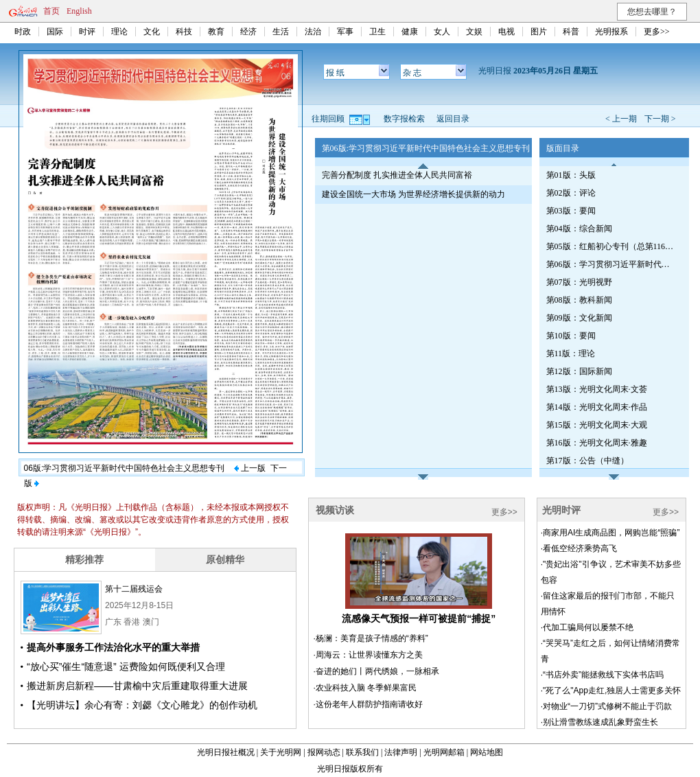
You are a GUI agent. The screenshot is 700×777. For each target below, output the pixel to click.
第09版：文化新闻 (579, 318)
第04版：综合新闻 (579, 229)
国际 (55, 32)
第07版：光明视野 (579, 282)
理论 (119, 32)
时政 (23, 32)
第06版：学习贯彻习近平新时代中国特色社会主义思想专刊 (611, 264)
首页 (51, 11)
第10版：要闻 (571, 336)
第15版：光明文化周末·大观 (597, 425)
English (79, 11)
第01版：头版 (571, 175)
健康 (410, 32)
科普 (571, 32)
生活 (281, 32)
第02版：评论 (571, 193)
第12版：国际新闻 (579, 371)
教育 (216, 32)
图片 (539, 32)
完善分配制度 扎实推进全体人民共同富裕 (397, 175)
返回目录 (453, 119)
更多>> (657, 32)
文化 (152, 32)
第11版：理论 (571, 353)
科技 (184, 32)
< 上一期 (621, 119)
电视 (506, 32)
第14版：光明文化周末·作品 (597, 407)
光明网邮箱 (444, 752)
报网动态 (324, 752)
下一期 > (660, 119)
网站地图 (487, 752)
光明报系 (611, 32)
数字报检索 (404, 119)
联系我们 (362, 752)
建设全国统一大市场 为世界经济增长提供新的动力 (413, 194)
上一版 (250, 468)
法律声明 (401, 752)
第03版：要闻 (571, 211)
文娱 (474, 32)
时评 (87, 32)
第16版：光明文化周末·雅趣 (597, 443)
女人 (442, 32)
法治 (313, 32)
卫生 (377, 32)
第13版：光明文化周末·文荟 (597, 389)
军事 (345, 32)
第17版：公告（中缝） (587, 461)
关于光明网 (281, 752)
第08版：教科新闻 (579, 300)
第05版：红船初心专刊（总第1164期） (611, 246)
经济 (248, 32)
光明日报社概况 (226, 752)
